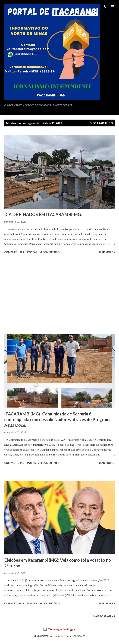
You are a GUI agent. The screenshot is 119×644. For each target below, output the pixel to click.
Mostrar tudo (101, 123)
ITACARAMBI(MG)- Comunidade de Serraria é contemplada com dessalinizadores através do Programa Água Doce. (58, 419)
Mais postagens (104, 616)
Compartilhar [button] (14, 252)
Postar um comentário (43, 252)
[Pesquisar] (104, 6)
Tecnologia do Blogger (60, 629)
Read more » (107, 252)
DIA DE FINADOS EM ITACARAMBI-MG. (43, 214)
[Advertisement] (60, 295)
